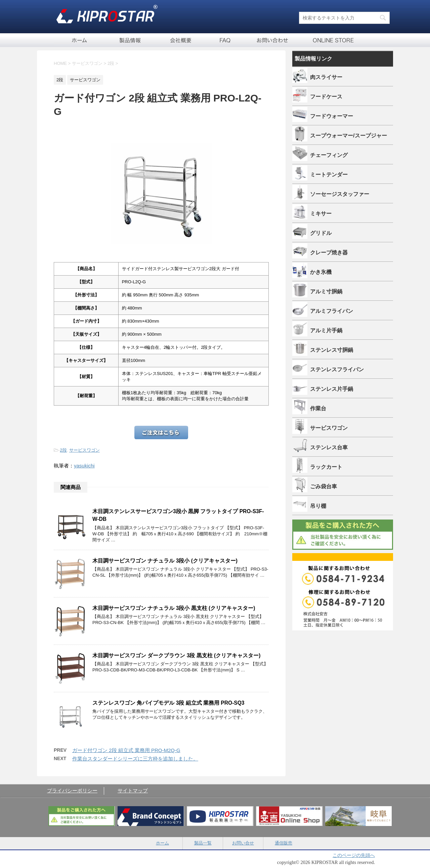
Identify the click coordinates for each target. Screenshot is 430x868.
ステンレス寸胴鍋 (332, 350)
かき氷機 (321, 272)
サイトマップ (133, 791)
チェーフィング (329, 155)
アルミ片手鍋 (326, 330)
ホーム (79, 40)
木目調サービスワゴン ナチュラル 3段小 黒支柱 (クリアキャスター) (174, 608)
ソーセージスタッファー (340, 194)
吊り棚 (318, 506)
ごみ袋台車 (324, 486)
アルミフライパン (332, 311)
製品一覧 (131, 40)
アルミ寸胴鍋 (326, 291)
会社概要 (181, 40)
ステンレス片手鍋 (332, 389)
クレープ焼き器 (329, 252)
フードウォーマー (332, 116)
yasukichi (84, 466)
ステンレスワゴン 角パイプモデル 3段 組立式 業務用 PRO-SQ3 (168, 703)
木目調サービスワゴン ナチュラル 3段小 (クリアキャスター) (165, 561)
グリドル (321, 233)
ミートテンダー (329, 174)
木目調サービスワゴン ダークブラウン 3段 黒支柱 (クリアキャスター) (176, 655)
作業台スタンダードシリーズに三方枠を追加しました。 (135, 759)
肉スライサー (326, 77)
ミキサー (321, 213)
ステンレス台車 (329, 447)
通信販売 (328, 40)
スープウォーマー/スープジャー (349, 135)
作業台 (318, 408)
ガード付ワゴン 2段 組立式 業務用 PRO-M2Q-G (126, 750)
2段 (63, 450)
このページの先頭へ (354, 855)
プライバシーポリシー (72, 791)
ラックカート (326, 467)
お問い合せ (272, 40)
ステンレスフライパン (337, 369)
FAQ (225, 40)
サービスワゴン (84, 450)
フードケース (326, 96)
